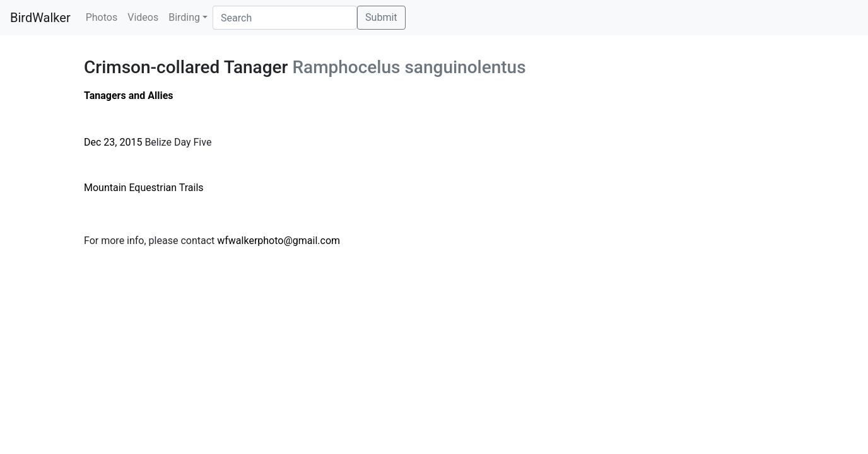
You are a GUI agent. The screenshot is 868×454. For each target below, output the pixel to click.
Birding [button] (184, 17)
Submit (381, 17)
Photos (102, 17)
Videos (143, 17)
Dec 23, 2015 (113, 142)
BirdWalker (40, 18)
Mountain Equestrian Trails (144, 188)
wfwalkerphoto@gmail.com (279, 241)
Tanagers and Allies (129, 96)
